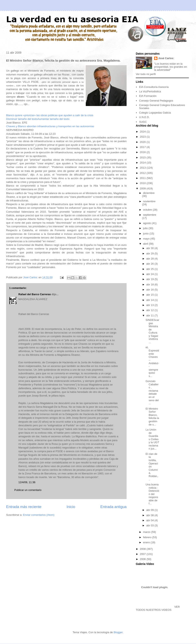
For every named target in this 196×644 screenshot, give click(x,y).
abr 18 (150, 284)
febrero (148, 537)
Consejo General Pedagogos (156, 101)
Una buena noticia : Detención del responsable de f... (152, 494)
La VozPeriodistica (150, 91)
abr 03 (150, 525)
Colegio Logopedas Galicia (155, 113)
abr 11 (150, 315)
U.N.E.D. (144, 117)
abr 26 (150, 264)
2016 (143, 152)
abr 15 (150, 295)
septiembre (150, 215)
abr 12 (150, 310)
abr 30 (150, 248)
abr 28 (150, 259)
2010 (143, 183)
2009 (143, 188)
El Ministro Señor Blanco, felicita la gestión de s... (152, 417)
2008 (143, 549)
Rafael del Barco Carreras (35, 294)
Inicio (71, 507)
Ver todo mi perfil (146, 74)
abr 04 (150, 520)
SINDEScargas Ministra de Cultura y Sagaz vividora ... (152, 331)
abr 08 (150, 515)
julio (146, 228)
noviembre (149, 201)
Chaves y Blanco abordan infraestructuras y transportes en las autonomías (50, 126)
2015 (143, 157)
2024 (143, 132)
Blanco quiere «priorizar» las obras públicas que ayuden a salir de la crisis (50, 115)
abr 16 (150, 290)
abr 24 (150, 274)
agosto (148, 223)
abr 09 (150, 510)
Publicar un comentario (28, 490)
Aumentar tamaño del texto (53, 119)
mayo (147, 239)
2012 (143, 173)
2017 (143, 147)
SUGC (143, 122)
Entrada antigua (114, 507)
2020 (143, 142)
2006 (143, 559)
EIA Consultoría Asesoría (154, 87)
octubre (148, 210)
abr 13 (150, 305)
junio (146, 234)
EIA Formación (148, 96)
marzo (147, 532)
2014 (143, 163)
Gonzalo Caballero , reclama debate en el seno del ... (152, 392)
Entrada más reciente (24, 507)
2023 (143, 137)
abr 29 (150, 254)
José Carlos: (166, 58)
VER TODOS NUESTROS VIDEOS (158, 608)
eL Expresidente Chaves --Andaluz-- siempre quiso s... (152, 362)
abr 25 (150, 269)
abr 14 (150, 300)
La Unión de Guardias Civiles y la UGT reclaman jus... (152, 439)
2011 (143, 178)
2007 (143, 554)
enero (147, 542)
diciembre (149, 193)
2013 (143, 168)
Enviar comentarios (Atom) (39, 515)
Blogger (118, 632)
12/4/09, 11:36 (27, 482)
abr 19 (150, 279)
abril (146, 244)
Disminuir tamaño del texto (22, 119)
